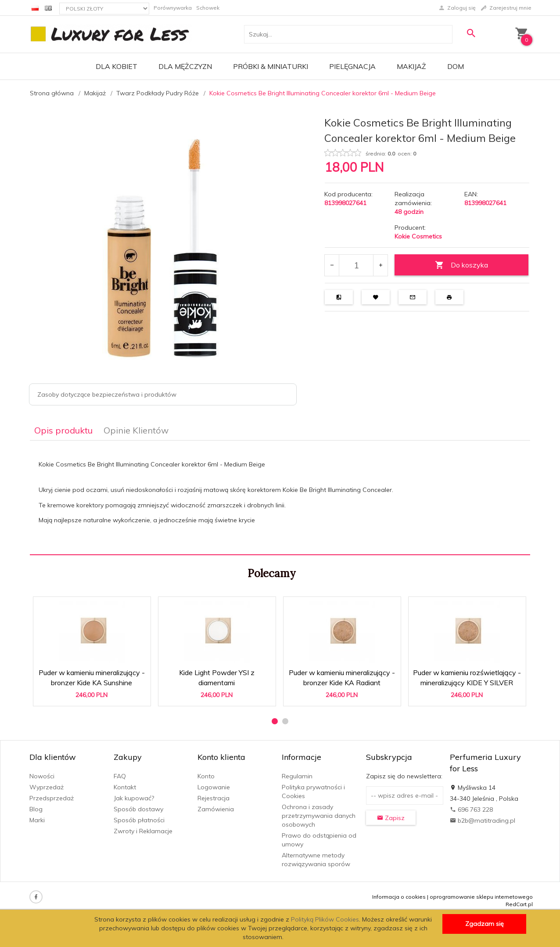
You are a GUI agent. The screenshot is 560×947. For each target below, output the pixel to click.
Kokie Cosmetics (418, 236)
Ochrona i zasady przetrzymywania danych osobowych (319, 816)
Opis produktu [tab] (63, 430)
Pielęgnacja (352, 66)
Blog (36, 809)
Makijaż (411, 66)
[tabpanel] (280, 497)
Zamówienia (216, 809)
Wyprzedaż (47, 787)
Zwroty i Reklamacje (143, 831)
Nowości (42, 776)
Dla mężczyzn (185, 66)
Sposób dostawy (138, 809)
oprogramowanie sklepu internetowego (481, 897)
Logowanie (214, 787)
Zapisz (391, 818)
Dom (456, 66)
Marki (37, 820)
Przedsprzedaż (52, 798)
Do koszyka (461, 265)
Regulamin (297, 776)
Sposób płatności (139, 820)
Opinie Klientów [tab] (136, 430)
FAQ (120, 776)
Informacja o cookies (399, 897)
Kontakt (125, 787)
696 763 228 (471, 810)
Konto (206, 776)
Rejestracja (214, 798)
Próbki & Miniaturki (271, 66)
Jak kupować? (134, 798)
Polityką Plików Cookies (325, 919)
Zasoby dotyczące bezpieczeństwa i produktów (107, 394)
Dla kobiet (117, 66)
